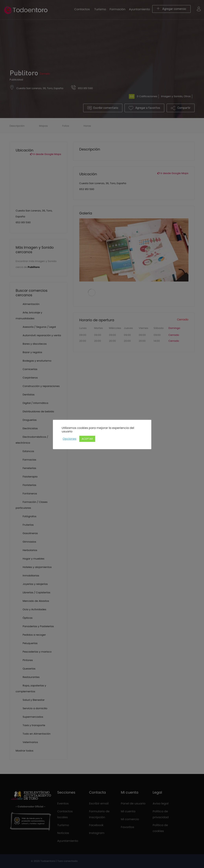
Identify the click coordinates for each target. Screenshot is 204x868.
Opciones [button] (70, 439)
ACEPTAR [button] (87, 439)
